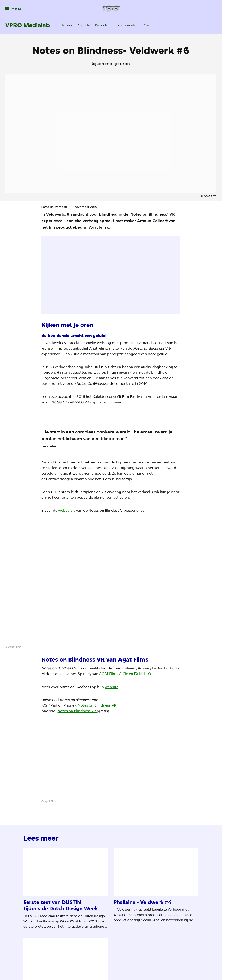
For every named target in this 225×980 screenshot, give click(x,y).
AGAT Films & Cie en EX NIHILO (125, 674)
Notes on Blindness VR (77, 711)
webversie (67, 510)
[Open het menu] (13, 8)
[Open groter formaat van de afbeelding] (111, 589)
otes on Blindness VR (99, 705)
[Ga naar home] (111, 8)
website (112, 687)
